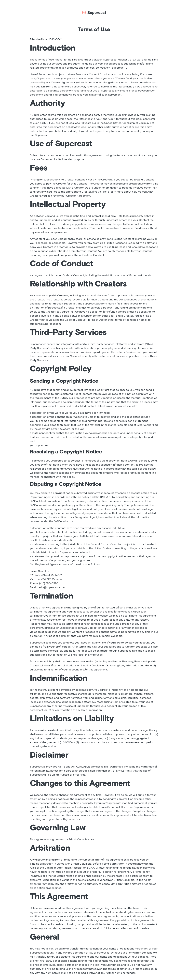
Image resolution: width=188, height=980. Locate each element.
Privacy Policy (130, 74)
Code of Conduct (100, 74)
